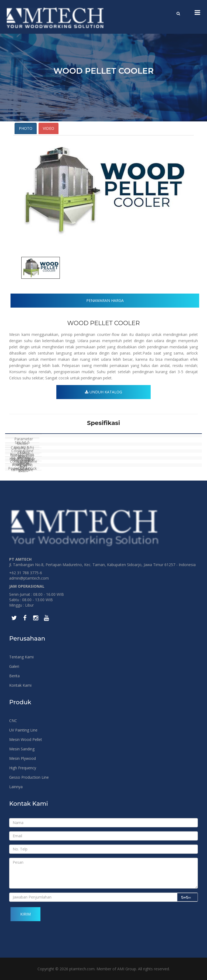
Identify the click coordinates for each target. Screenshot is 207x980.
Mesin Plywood (23, 758)
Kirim (25, 914)
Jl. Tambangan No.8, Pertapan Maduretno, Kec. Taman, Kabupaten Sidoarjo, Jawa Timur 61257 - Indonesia (102, 565)
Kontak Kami (20, 685)
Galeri (14, 666)
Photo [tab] (26, 128)
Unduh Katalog (103, 392)
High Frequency (23, 768)
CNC (13, 721)
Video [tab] (49, 128)
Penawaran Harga (105, 300)
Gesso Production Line (29, 777)
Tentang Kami (21, 657)
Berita (14, 676)
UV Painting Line (23, 730)
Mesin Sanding (22, 749)
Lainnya (16, 787)
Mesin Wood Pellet (26, 739)
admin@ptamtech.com (29, 578)
